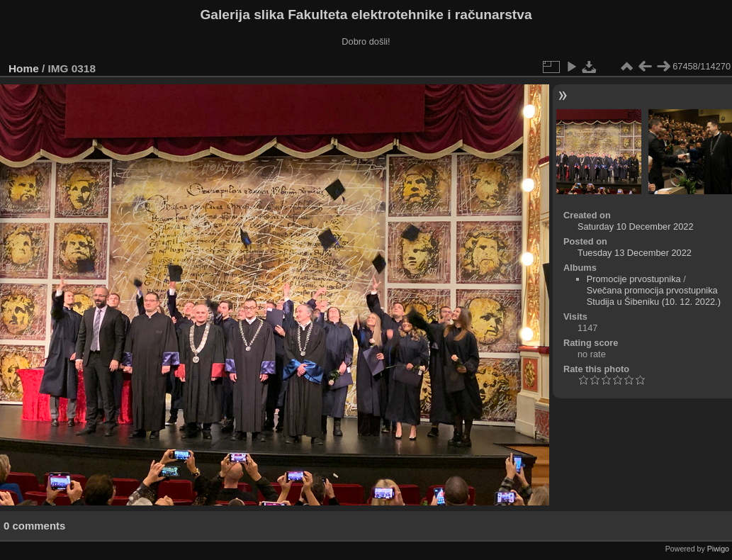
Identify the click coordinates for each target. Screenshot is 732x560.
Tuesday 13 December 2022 (635, 253)
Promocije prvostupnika (634, 279)
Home (24, 68)
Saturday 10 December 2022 (636, 226)
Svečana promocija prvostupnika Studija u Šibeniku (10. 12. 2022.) (654, 296)
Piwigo (718, 549)
